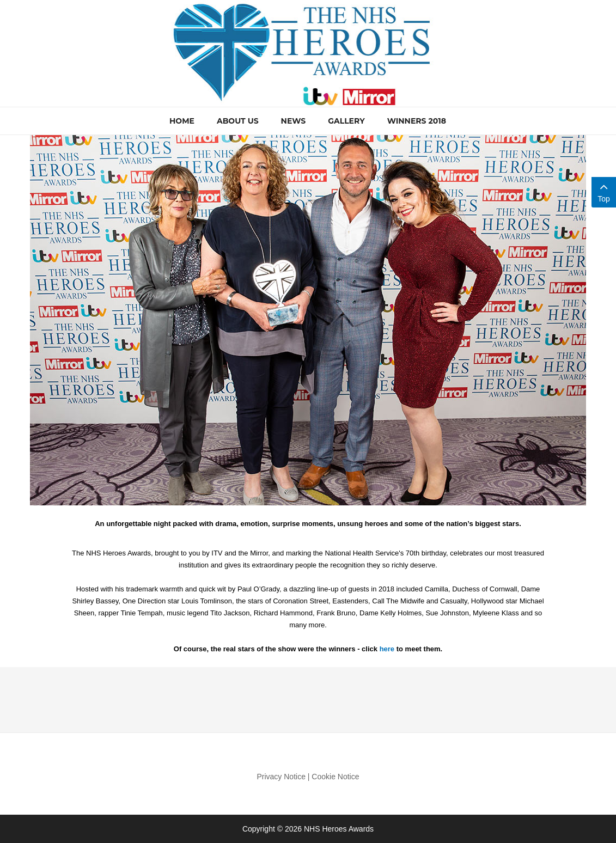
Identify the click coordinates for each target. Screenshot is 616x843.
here (387, 649)
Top (604, 191)
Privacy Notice (281, 777)
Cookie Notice (335, 777)
